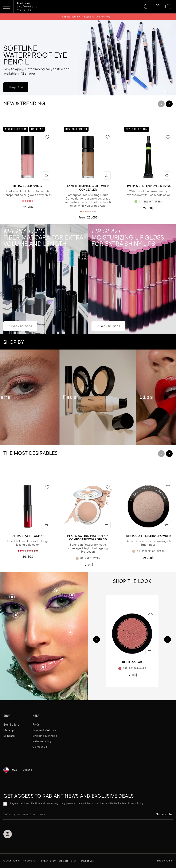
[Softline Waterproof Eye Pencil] (88, 58)
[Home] (28, 7)
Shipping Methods (45, 736)
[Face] (102, 397)
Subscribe (164, 814)
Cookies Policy (67, 861)
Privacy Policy (48, 861)
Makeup (9, 730)
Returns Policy (42, 741)
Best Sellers (11, 725)
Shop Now (18, 87)
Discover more (20, 326)
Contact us (40, 747)
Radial (169, 861)
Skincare (9, 736)
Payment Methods (44, 730)
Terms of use (86, 861)
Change (27, 770)
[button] (70, 633)
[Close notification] (171, 17)
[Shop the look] (70, 632)
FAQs (36, 725)
